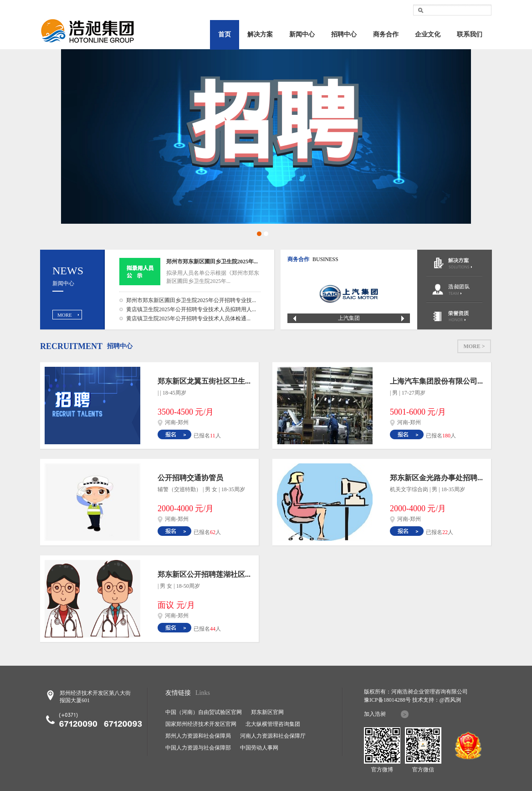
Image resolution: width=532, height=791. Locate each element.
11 (213, 436)
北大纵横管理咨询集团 (273, 724)
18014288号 (397, 700)
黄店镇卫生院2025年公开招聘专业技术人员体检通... (188, 318)
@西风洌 (450, 700)
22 (445, 532)
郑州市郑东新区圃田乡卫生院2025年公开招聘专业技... (191, 300)
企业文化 (428, 34)
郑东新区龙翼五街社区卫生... (204, 381)
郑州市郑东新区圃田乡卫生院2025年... (212, 262)
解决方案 (260, 34)
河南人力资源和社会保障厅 (273, 736)
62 (213, 532)
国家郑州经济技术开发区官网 (201, 724)
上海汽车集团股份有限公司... (436, 381)
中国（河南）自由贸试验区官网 (204, 712)
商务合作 (386, 34)
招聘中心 (344, 34)
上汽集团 (349, 318)
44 (213, 629)
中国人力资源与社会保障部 (198, 748)
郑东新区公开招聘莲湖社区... (204, 574)
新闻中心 (302, 34)
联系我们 (470, 34)
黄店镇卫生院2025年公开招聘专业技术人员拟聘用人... (191, 309)
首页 (225, 34)
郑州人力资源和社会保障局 (198, 736)
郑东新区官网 (267, 712)
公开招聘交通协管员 (190, 478)
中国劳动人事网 (259, 748)
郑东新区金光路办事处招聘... (436, 478)
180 (446, 436)
